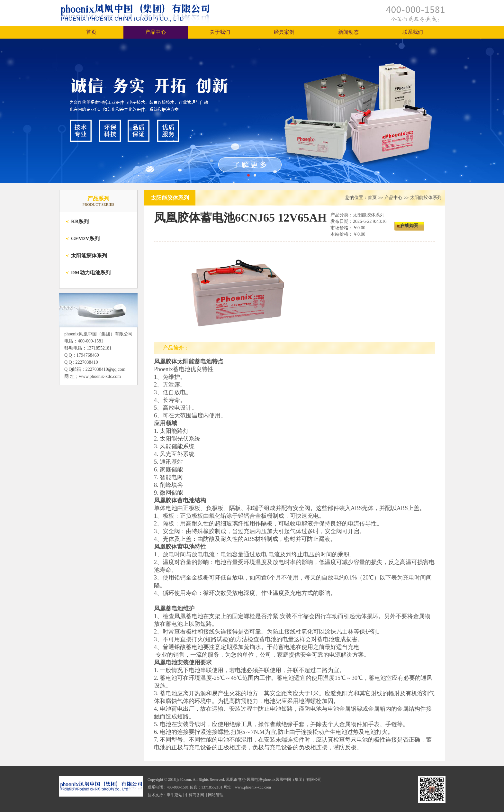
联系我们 (413, 32)
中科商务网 (194, 795)
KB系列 (80, 221)
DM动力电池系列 (91, 273)
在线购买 (409, 226)
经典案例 (284, 32)
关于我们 (220, 32)
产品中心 (156, 32)
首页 (91, 32)
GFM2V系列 (85, 238)
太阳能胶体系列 (89, 255)
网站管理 (216, 795)
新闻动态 (348, 32)
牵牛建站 (175, 795)
